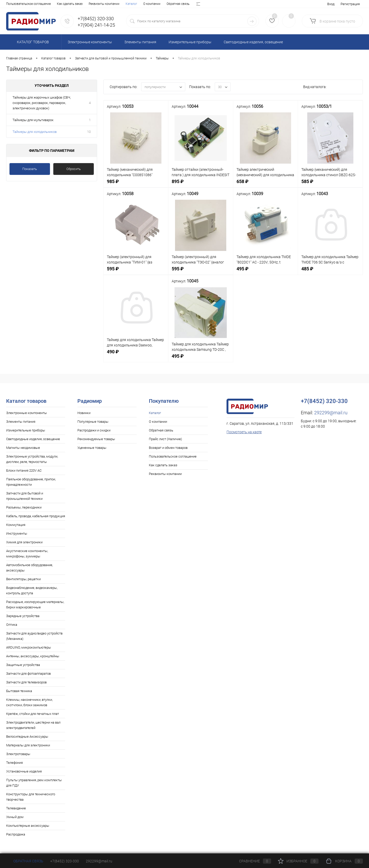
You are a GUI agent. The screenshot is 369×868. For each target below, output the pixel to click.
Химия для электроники (24, 542)
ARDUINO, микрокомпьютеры (29, 647)
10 (89, 132)
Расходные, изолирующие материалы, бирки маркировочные (35, 605)
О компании (32, 4)
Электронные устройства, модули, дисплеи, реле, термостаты (32, 459)
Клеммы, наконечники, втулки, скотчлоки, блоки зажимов (29, 702)
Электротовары (18, 754)
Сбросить (74, 169)
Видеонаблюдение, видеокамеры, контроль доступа (32, 590)
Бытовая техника (19, 691)
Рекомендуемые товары (96, 439)
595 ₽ (136, 272)
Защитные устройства (23, 665)
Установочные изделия (24, 771)
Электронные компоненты (27, 413)
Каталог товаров (32, 42)
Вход (331, 4)
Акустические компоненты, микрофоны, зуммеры (27, 554)
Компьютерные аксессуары (28, 826)
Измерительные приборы (26, 430)
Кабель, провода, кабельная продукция (36, 516)
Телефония (14, 763)
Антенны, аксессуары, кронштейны (33, 656)
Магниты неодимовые (23, 448)
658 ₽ (265, 184)
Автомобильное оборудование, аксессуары (29, 568)
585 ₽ (330, 184)
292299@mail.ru (331, 413)
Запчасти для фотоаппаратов (28, 674)
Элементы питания (21, 422)
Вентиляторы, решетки (23, 579)
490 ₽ (136, 354)
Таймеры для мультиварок (33, 120)
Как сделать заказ (163, 465)
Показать (30, 169)
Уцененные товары (92, 448)
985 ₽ (136, 184)
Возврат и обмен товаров (132, 4)
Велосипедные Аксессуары (27, 737)
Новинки (84, 413)
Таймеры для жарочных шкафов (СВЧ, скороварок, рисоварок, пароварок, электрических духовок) (42, 103)
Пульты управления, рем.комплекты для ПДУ (34, 783)
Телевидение (16, 808)
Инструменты (17, 533)
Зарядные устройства (23, 616)
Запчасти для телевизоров (26, 682)
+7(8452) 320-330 (65, 861)
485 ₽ (330, 272)
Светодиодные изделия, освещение (33, 439)
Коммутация (16, 525)
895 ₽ (201, 184)
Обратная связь (59, 4)
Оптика (12, 625)
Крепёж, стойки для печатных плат (33, 714)
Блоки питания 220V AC (24, 470)
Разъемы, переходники (24, 507)
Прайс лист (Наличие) (92, 4)
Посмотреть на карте (244, 432)
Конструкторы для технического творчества (31, 797)
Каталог (12, 4)
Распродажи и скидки (94, 430)
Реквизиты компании (165, 474)
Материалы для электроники (28, 745)
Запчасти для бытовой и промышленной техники (25, 496)
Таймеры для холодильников (35, 132)
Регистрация (350, 4)
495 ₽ (265, 272)
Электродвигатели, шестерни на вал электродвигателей (33, 725)
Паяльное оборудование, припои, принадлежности (31, 482)
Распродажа (16, 834)
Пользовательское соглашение (173, 456)
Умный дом (15, 817)
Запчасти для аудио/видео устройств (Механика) (34, 636)
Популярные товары (93, 422)
